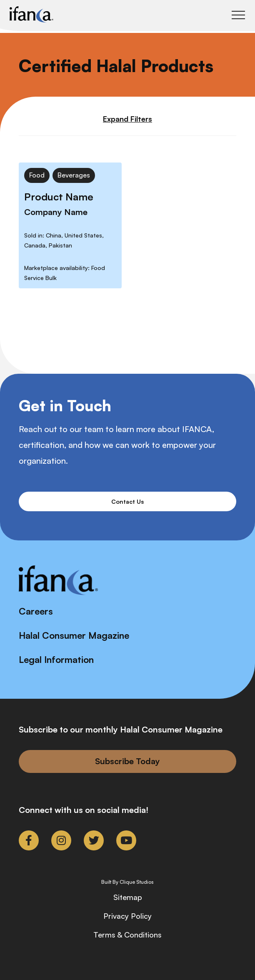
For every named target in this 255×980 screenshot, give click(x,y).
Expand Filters (127, 119)
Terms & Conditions (127, 935)
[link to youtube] (126, 840)
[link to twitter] (94, 840)
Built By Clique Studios (127, 882)
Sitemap (128, 897)
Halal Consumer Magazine (74, 635)
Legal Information (56, 659)
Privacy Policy (127, 916)
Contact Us (127, 501)
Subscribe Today (127, 761)
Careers (36, 611)
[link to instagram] (61, 840)
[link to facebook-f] (29, 840)
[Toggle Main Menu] (238, 15)
